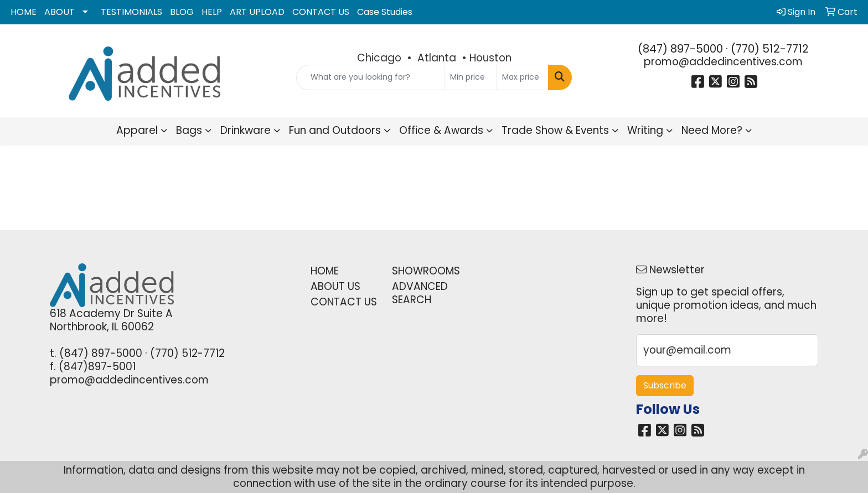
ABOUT (60, 12)
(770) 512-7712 (770, 49)
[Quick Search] (371, 77)
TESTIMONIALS (131, 12)
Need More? (712, 130)
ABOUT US (335, 286)
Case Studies (385, 12)
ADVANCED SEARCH (420, 293)
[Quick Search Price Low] (470, 77)
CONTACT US (321, 12)
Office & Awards (441, 130)
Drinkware (246, 130)
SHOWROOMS (426, 271)
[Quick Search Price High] (522, 77)
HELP (212, 12)
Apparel (137, 130)
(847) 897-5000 (680, 49)
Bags (189, 130)
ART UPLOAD (257, 12)
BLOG (182, 12)
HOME (24, 12)
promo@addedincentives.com (723, 62)
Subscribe (665, 385)
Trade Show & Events (555, 130)
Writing (645, 130)
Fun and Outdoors (335, 130)
